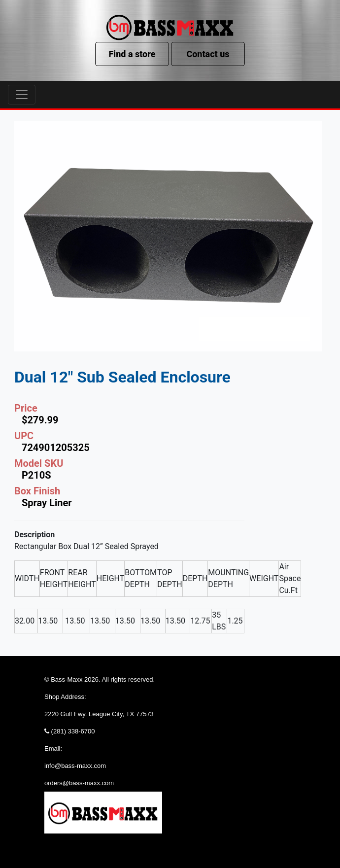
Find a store (132, 54)
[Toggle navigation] (22, 95)
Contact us (208, 54)
